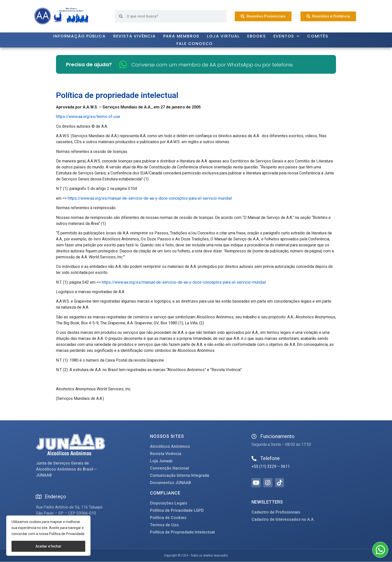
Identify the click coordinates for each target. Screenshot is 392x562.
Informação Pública (79, 36)
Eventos (287, 36)
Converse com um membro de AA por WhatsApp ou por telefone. (212, 65)
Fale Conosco (195, 44)
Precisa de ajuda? (89, 64)
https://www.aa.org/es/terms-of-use (88, 117)
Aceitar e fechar (48, 546)
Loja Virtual (223, 36)
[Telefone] (254, 459)
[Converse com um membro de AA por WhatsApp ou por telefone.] (123, 64)
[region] (48, 536)
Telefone (270, 458)
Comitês (318, 36)
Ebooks (257, 36)
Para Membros (181, 36)
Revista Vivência (134, 36)
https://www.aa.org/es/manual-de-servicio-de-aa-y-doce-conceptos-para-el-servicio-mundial (150, 198)
